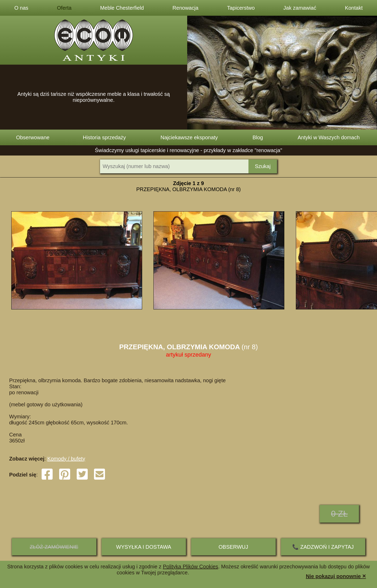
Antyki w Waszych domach (329, 137)
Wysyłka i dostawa (144, 547)
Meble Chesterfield (122, 8)
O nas (21, 8)
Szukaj (263, 166)
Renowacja (185, 8)
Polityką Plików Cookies (190, 567)
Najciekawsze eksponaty (189, 137)
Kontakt (354, 8)
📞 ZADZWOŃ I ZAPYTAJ (323, 547)
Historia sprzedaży (104, 137)
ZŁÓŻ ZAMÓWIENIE (54, 547)
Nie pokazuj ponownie (336, 576)
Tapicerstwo (241, 8)
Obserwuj (233, 547)
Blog (258, 137)
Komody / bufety (66, 459)
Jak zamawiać (300, 8)
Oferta (64, 8)
